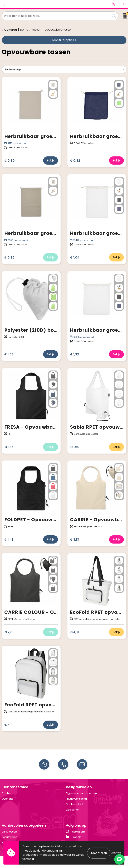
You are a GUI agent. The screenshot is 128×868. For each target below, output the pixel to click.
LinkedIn (74, 837)
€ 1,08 (9, 354)
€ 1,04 (75, 257)
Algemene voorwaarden (81, 793)
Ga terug (11, 30)
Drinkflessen (9, 832)
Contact (7, 793)
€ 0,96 (9, 257)
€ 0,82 (75, 161)
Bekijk (51, 161)
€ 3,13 (75, 539)
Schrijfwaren (9, 837)
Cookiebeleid (74, 804)
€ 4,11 (8, 725)
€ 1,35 (9, 447)
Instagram (75, 832)
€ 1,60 (75, 447)
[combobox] (56, 16)
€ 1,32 (75, 354)
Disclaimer (72, 810)
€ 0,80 (9, 161)
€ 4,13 (75, 632)
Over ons (7, 799)
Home (24, 30)
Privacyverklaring (76, 799)
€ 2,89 (9, 632)
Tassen (36, 30)
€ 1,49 (9, 539)
